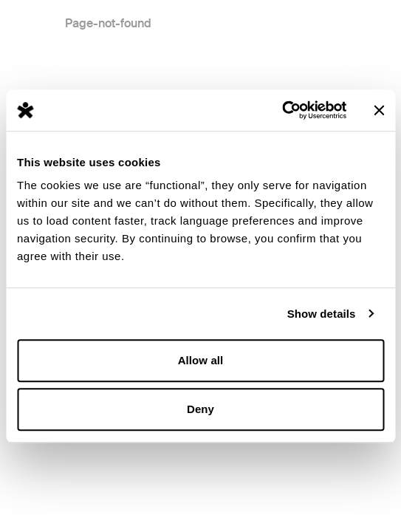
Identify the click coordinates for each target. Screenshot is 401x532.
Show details (322, 314)
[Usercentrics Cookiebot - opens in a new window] (282, 110)
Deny (200, 409)
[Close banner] (379, 110)
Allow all (201, 360)
